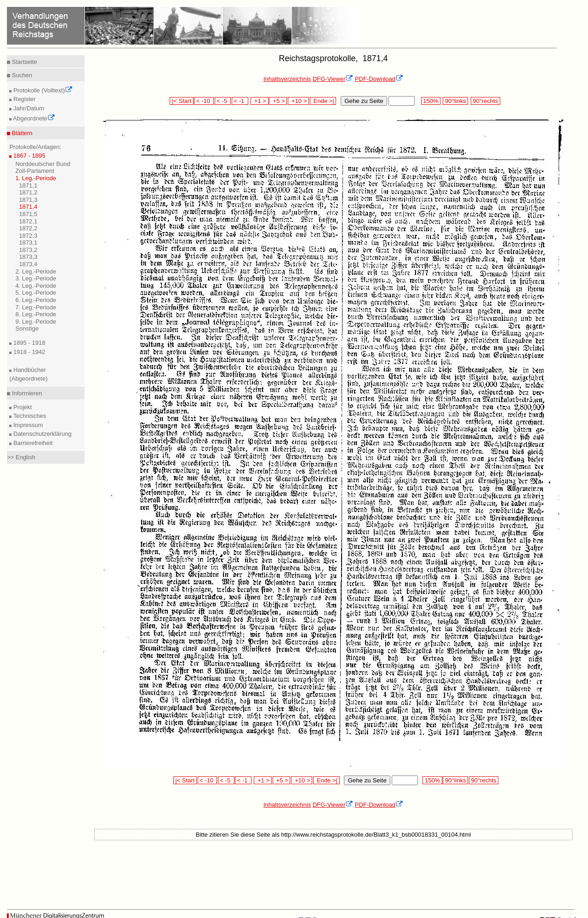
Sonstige (27, 328)
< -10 (204, 101)
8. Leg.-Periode (36, 314)
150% (431, 101)
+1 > (260, 101)
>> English (21, 457)
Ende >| (323, 101)
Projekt (22, 407)
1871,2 (28, 192)
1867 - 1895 (28, 156)
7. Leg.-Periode (36, 307)
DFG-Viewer (333, 79)
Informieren (26, 393)
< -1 (240, 101)
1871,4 (28, 207)
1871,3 (28, 200)
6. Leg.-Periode (36, 300)
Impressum (27, 425)
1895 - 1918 (28, 343)
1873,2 (28, 250)
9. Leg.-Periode (36, 322)
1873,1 (28, 242)
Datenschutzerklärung (41, 434)
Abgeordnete (33, 118)
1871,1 (28, 185)
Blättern (21, 133)
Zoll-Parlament (35, 171)
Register (23, 99)
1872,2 (28, 228)
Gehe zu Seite (364, 101)
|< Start (181, 101)
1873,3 (28, 257)
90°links (455, 101)
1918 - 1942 (28, 352)
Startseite (24, 62)
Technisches (29, 416)
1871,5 (28, 214)
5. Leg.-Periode (36, 293)
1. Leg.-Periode (36, 178)
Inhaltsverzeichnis (287, 79)
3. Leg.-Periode (36, 278)
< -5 (223, 101)
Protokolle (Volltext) (42, 90)
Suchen (21, 75)
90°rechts (485, 101)
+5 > (278, 101)
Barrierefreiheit (32, 443)
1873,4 (28, 264)
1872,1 (28, 221)
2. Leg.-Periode (36, 271)
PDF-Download (379, 79)
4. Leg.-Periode (36, 286)
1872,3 (28, 236)
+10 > (298, 101)
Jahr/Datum (28, 108)
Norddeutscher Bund (43, 164)
